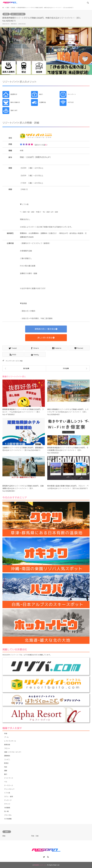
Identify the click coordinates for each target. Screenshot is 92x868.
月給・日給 (35, 836)
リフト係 (7, 793)
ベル (6, 782)
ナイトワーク (9, 778)
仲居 (21, 361)
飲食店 (6, 763)
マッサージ (8, 800)
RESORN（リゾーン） (40, 865)
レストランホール (10, 741)
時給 (4, 836)
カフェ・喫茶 (9, 797)
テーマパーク (9, 785)
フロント (7, 748)
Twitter (44, 857)
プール (6, 737)
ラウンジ (7, 804)
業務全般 (7, 745)
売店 (6, 767)
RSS (48, 857)
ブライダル (8, 815)
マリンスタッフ (9, 789)
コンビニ (7, 759)
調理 (6, 771)
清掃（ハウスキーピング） (13, 752)
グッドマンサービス (12, 361)
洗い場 (6, 811)
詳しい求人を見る (46, 338)
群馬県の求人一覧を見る (46, 329)
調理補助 (7, 756)
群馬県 (6, 14)
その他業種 (8, 819)
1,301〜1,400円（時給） (18, 14)
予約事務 (7, 808)
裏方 (6, 774)
